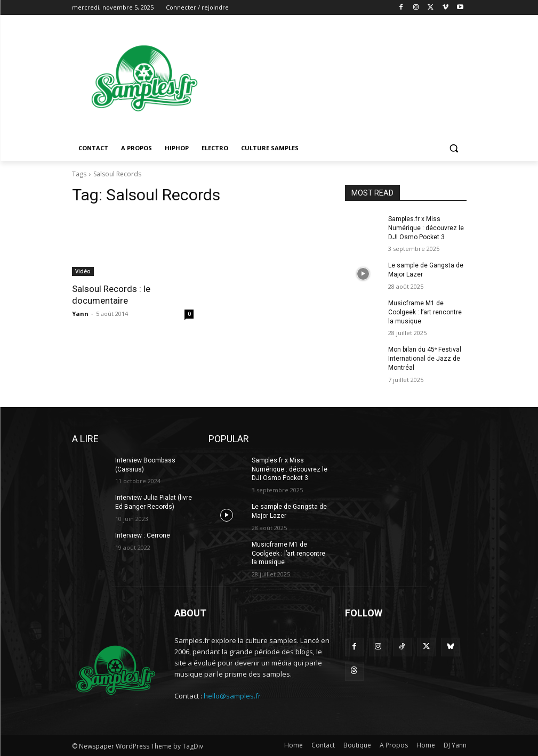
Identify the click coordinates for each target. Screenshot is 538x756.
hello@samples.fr (232, 696)
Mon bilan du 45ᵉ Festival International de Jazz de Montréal (425, 359)
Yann (80, 314)
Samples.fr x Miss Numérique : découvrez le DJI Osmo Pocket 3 (426, 228)
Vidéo (83, 271)
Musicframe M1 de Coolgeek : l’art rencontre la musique (425, 312)
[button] (454, 148)
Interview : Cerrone (143, 535)
